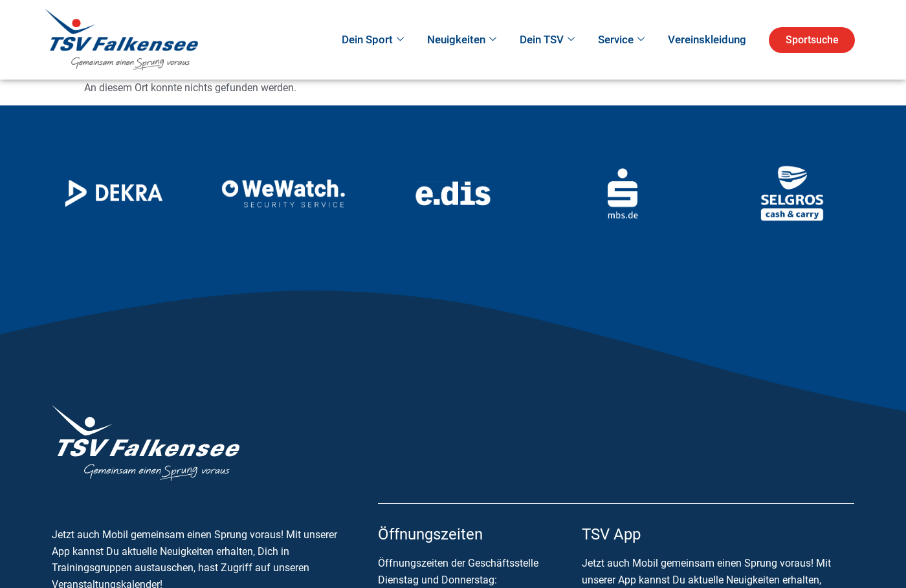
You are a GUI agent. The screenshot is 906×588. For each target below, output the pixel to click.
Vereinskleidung (707, 39)
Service (621, 40)
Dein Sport (373, 40)
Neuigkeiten (462, 40)
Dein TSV (547, 40)
